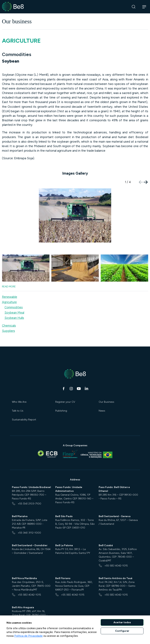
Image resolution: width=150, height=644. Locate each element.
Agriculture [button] (9, 293)
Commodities (14, 298)
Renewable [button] (10, 288)
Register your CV (65, 393)
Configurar (122, 631)
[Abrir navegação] (144, 7)
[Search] (134, 7)
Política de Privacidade (28, 636)
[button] (146, 182)
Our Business (106, 393)
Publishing (61, 402)
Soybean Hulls (14, 309)
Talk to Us (18, 402)
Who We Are (19, 393)
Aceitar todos (122, 622)
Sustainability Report (24, 411)
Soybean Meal (14, 303)
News (102, 402)
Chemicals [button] (9, 316)
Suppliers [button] (8, 322)
